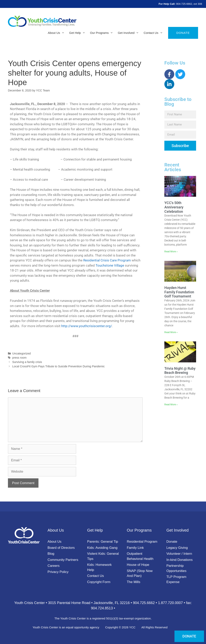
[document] (103, 322)
